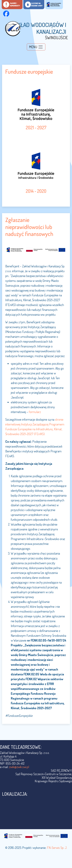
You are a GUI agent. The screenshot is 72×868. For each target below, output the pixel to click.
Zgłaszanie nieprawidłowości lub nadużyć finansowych (29, 227)
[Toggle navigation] (36, 47)
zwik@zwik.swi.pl (19, 767)
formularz (35, 412)
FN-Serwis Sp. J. (57, 848)
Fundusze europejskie (29, 71)
